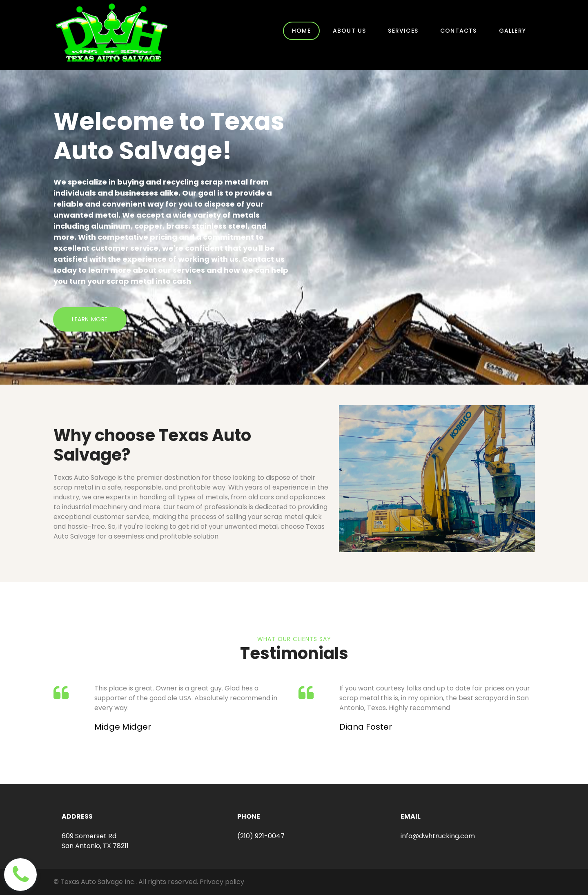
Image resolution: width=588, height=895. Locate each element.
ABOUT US (350, 31)
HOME (301, 31)
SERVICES (403, 31)
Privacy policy (222, 882)
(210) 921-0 (255, 836)
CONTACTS (459, 31)
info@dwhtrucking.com (438, 836)
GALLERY (512, 31)
